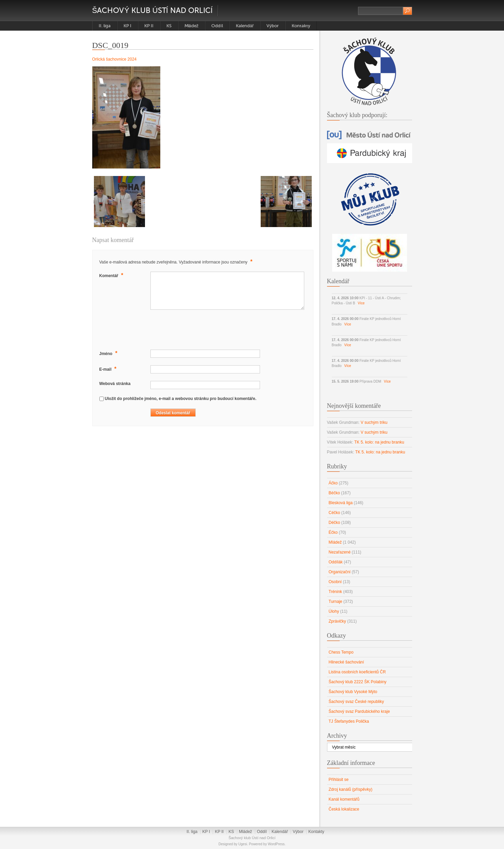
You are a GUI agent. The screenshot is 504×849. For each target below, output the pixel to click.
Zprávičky (337, 621)
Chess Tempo (341, 652)
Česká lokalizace (344, 809)
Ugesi (243, 844)
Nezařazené (340, 552)
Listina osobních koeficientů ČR (357, 672)
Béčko (334, 493)
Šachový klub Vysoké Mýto (353, 692)
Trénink (336, 592)
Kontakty (301, 26)
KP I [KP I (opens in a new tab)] (127, 26)
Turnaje (336, 602)
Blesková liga (341, 503)
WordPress (276, 844)
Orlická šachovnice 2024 (115, 59)
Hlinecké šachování (346, 662)
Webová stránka (115, 384)
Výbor (273, 26)
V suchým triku (374, 422)
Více (361, 303)
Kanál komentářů (344, 799)
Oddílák (336, 562)
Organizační (340, 572)
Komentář (112, 275)
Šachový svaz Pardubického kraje (359, 711)
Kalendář (245, 26)
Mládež (192, 26)
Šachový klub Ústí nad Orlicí (152, 10)
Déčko (335, 523)
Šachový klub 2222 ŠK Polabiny (358, 682)
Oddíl (217, 26)
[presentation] (151, 331)
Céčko (335, 513)
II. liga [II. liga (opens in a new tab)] (105, 26)
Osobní (335, 582)
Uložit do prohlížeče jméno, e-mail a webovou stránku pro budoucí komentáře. (181, 399)
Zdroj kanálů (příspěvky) (351, 789)
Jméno (109, 353)
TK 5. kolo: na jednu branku (379, 442)
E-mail (109, 369)
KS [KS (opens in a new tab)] (169, 26)
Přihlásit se (339, 780)
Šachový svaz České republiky (356, 702)
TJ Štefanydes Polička (349, 721)
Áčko (333, 483)
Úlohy (334, 611)
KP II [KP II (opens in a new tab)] (149, 26)
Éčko (333, 532)
